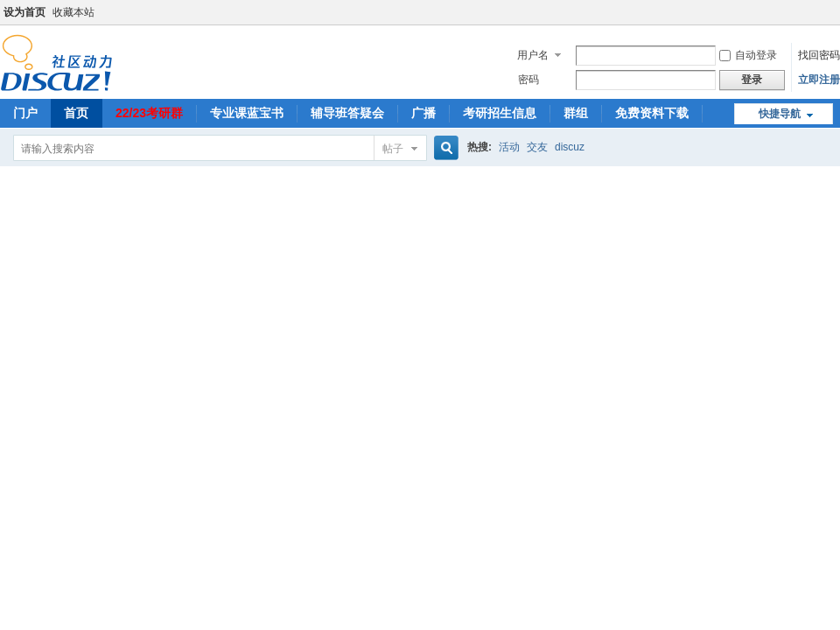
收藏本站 (73, 12)
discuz (570, 147)
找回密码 (819, 55)
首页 (76, 113)
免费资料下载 (652, 113)
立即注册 (819, 80)
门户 (25, 113)
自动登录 (748, 55)
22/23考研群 (149, 113)
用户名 (533, 55)
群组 (576, 113)
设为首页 (24, 12)
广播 (423, 113)
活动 (509, 147)
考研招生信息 (500, 113)
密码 (528, 80)
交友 (537, 147)
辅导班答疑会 (347, 113)
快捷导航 (780, 114)
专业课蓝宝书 (247, 113)
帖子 (393, 149)
